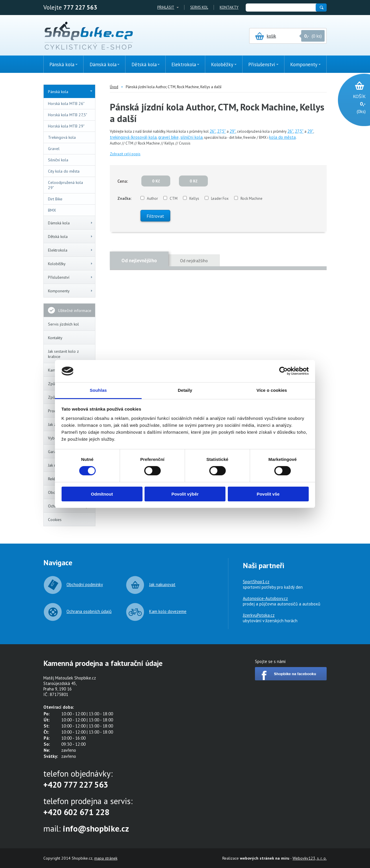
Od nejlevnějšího (139, 261)
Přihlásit (166, 7)
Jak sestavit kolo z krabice (63, 354)
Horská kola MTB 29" (66, 126)
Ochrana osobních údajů (89, 611)
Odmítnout (102, 494)
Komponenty (71, 291)
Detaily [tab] (185, 390)
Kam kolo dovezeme (168, 611)
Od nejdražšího (194, 261)
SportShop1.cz (256, 582)
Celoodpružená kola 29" (65, 185)
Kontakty (229, 7)
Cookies (55, 520)
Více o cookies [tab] (272, 390)
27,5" (221, 131)
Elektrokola (71, 250)
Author (152, 198)
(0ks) (351, 103)
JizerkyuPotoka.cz (259, 615)
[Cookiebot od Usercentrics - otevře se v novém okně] (283, 371)
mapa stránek (106, 858)
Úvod (114, 87)
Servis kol (199, 7)
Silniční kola (58, 160)
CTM (174, 198)
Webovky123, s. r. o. (310, 858)
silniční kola (192, 137)
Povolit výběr (185, 494)
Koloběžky (71, 264)
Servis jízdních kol (63, 324)
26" (213, 131)
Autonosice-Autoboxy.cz (265, 598)
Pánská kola (70, 92)
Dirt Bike (55, 199)
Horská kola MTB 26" (66, 104)
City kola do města (64, 171)
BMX (52, 210)
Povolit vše (268, 494)
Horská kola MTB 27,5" (67, 115)
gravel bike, (169, 137)
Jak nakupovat (162, 584)
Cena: (123, 181)
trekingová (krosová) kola (133, 137)
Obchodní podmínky (85, 584)
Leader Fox (220, 198)
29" (233, 131)
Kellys (194, 198)
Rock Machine (251, 198)
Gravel (54, 149)
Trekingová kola (62, 137)
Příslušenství (71, 277)
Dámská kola (71, 223)
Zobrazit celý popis (125, 154)
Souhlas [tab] (98, 390)
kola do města (282, 137)
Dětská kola (71, 237)
